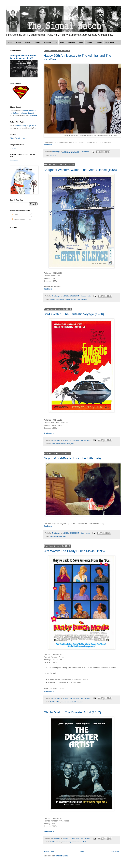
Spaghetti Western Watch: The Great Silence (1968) (80, 170)
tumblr (89, 42)
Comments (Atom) (61, 856)
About (19, 42)
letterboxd (110, 42)
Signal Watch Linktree (18, 138)
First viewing (60, 299)
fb (56, 42)
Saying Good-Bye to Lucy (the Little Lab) (72, 458)
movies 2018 (75, 299)
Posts (15, 215)
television (80, 702)
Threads (72, 42)
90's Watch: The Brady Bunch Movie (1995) (74, 551)
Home (10, 42)
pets (65, 536)
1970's (52, 702)
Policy (27, 42)
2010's (52, 842)
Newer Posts (49, 852)
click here (33, 115)
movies (68, 299)
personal (53, 155)
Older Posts (114, 852)
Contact (37, 42)
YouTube (48, 42)
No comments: (86, 296)
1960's (52, 299)
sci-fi (73, 444)
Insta (62, 42)
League (99, 42)
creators (58, 842)
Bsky (81, 42)
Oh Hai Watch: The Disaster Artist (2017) (72, 712)
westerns (84, 299)
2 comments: (86, 533)
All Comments (18, 219)
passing (53, 536)
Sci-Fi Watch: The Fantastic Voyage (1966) (74, 314)
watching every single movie (26, 126)
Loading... (14, 148)
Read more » (49, 145)
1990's (58, 702)
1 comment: (85, 152)
